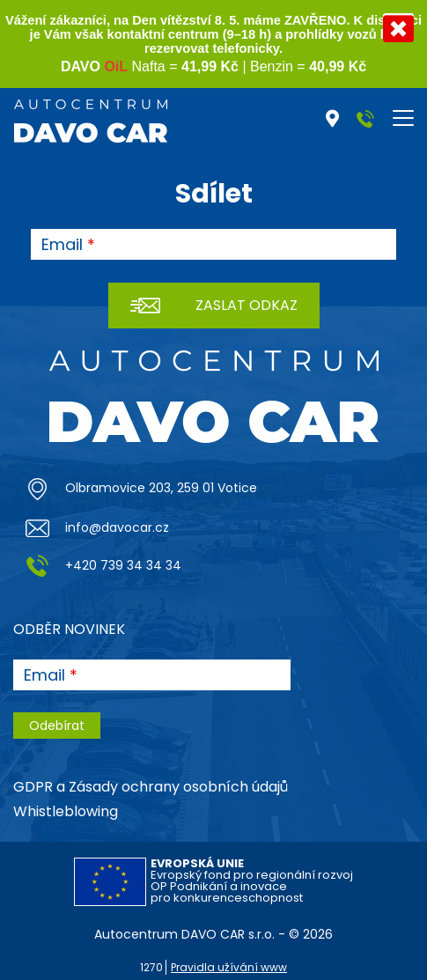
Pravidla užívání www (229, 967)
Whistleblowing (66, 811)
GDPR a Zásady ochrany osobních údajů (151, 787)
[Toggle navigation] (403, 118)
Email (62, 245)
